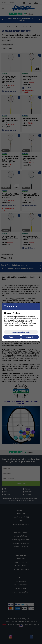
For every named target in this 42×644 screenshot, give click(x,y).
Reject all (12, 337)
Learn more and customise (21, 332)
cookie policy (11, 320)
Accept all (30, 337)
